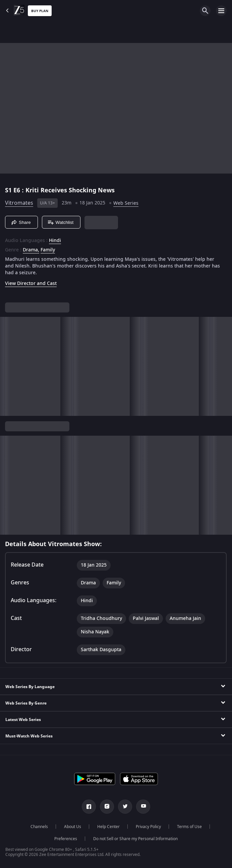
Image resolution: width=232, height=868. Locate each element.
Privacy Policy (148, 827)
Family (48, 250)
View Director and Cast (31, 283)
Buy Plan (40, 11)
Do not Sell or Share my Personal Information (135, 839)
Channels (39, 827)
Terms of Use (189, 827)
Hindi (55, 241)
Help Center (108, 827)
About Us (73, 827)
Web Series (126, 203)
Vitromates (19, 203)
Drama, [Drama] (31, 250)
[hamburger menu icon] (221, 11)
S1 (9, 190)
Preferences (66, 839)
